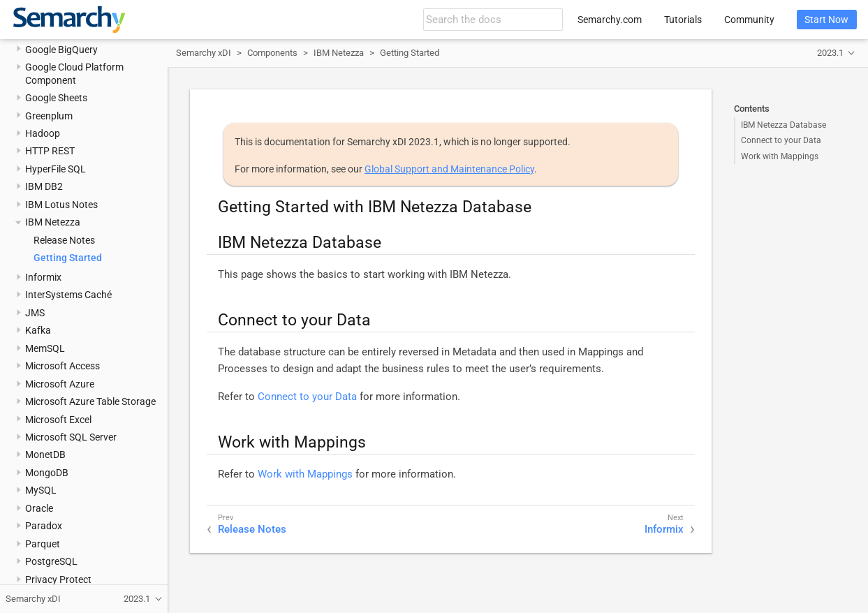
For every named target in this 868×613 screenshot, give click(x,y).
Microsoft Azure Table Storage (90, 401)
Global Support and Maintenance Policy (449, 169)
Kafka (38, 330)
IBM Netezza (53, 222)
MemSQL (45, 348)
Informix (43, 277)
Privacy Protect (58, 579)
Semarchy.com (610, 20)
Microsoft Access (62, 366)
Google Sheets (56, 98)
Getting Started (68, 258)
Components (272, 53)
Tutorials (683, 20)
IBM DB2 (44, 186)
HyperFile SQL (56, 169)
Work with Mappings (780, 156)
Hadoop (43, 133)
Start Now (826, 20)
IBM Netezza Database (784, 125)
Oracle (39, 508)
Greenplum (49, 116)
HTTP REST (50, 151)
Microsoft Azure (60, 384)
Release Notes (64, 240)
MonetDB (45, 455)
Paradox (44, 526)
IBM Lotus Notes (61, 205)
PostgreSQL (51, 561)
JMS (35, 313)
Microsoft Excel (58, 420)
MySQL (41, 490)
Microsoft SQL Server (71, 437)
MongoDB (47, 473)
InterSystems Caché (68, 295)
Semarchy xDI (204, 53)
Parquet (43, 544)
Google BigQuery (61, 50)
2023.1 (830, 53)
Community (749, 20)
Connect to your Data (781, 140)
